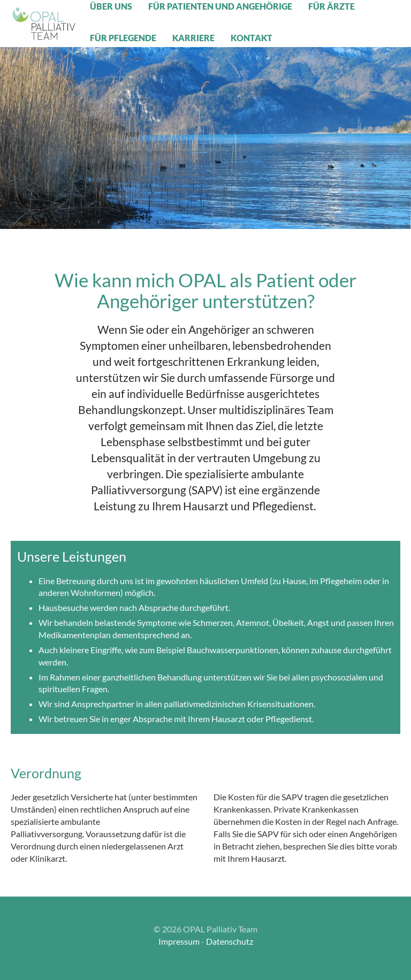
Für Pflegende (123, 38)
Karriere (193, 38)
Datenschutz (230, 941)
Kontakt (252, 38)
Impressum (179, 941)
